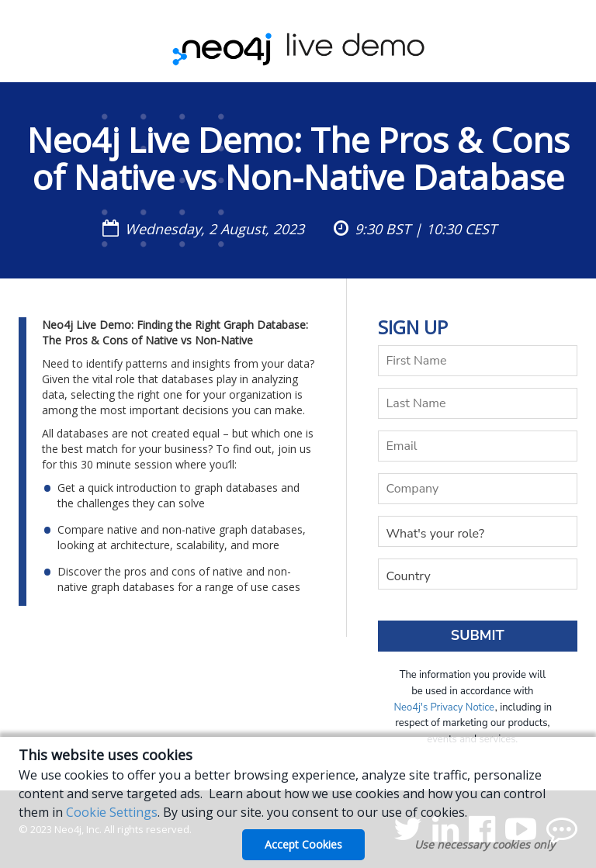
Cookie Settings (112, 812)
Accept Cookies (303, 844)
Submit (478, 635)
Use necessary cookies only (485, 844)
